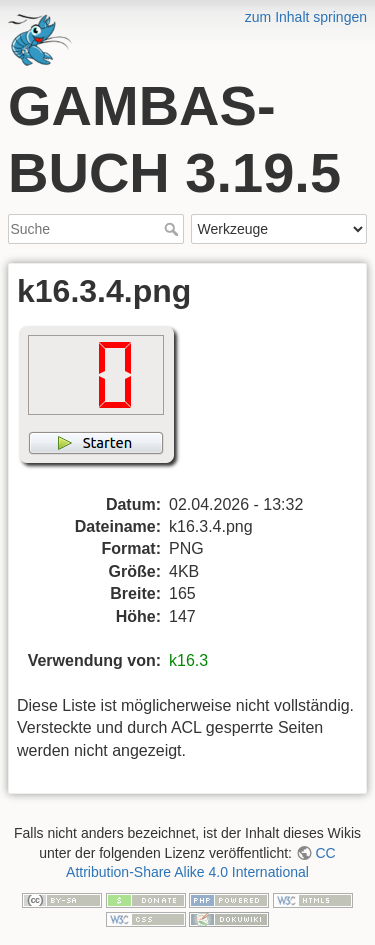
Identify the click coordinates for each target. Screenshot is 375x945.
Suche (173, 229)
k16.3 (188, 660)
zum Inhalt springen (306, 17)
